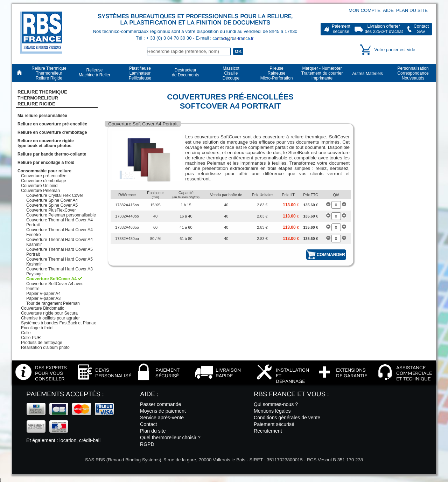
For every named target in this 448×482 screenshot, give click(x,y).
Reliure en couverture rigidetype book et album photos (46, 143)
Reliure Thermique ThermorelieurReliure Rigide (42, 98)
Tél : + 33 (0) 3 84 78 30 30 (164, 38)
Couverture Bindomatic (43, 308)
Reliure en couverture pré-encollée (52, 124)
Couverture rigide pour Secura (49, 313)
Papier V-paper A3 (43, 298)
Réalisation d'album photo (45, 347)
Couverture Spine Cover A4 (52, 200)
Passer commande (160, 404)
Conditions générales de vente (287, 418)
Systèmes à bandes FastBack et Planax (58, 323)
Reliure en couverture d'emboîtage (52, 132)
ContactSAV (421, 29)
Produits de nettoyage (42, 343)
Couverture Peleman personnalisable (61, 215)
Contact (149, 424)
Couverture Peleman (40, 191)
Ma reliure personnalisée (42, 116)
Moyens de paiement (163, 411)
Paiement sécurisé (274, 424)
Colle (26, 333)
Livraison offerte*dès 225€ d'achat (384, 29)
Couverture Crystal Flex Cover (55, 195)
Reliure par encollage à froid (46, 163)
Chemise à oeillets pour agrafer (50, 318)
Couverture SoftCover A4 (51, 279)
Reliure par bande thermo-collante (52, 154)
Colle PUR (31, 338)
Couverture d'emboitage (44, 181)
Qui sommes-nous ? (276, 404)
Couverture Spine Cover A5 (52, 205)
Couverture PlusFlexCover (51, 210)
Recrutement (268, 431)
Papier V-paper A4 (43, 294)
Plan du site (412, 10)
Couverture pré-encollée (44, 176)
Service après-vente (162, 418)
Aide (388, 10)
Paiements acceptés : (65, 394)
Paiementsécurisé (341, 29)
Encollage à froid (37, 328)
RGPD (147, 444)
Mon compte (365, 10)
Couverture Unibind (39, 186)
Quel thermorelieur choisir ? (170, 438)
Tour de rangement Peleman (53, 303)
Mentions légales (272, 411)
